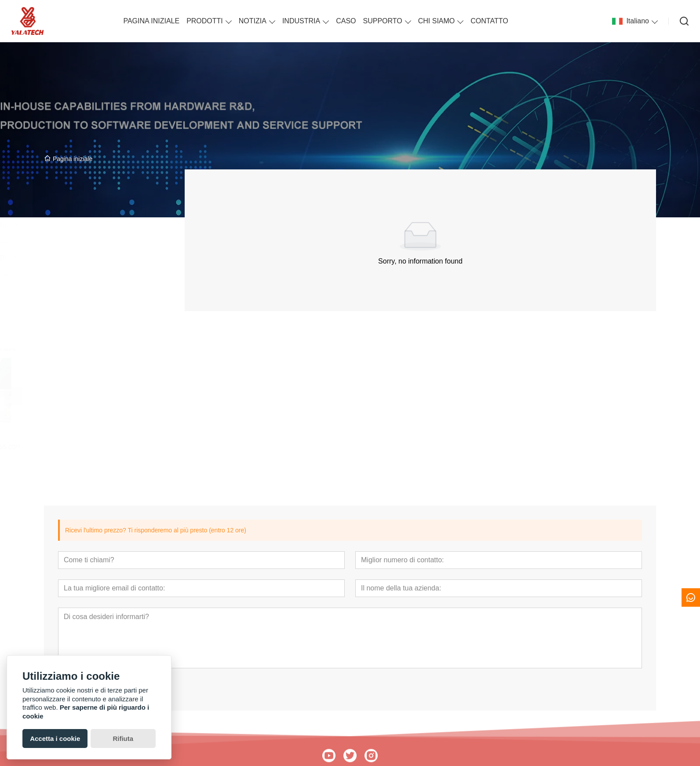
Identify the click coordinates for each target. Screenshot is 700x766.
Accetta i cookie (55, 739)
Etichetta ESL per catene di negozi (100, 208)
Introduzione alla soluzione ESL (96, 273)
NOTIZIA (253, 21)
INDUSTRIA (301, 21)
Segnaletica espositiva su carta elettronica (100, 240)
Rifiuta (123, 739)
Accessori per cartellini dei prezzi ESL (100, 257)
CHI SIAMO (437, 21)
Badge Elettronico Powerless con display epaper (99, 450)
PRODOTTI (205, 21)
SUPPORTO (383, 21)
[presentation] (56, 396)
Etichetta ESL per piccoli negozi (96, 224)
